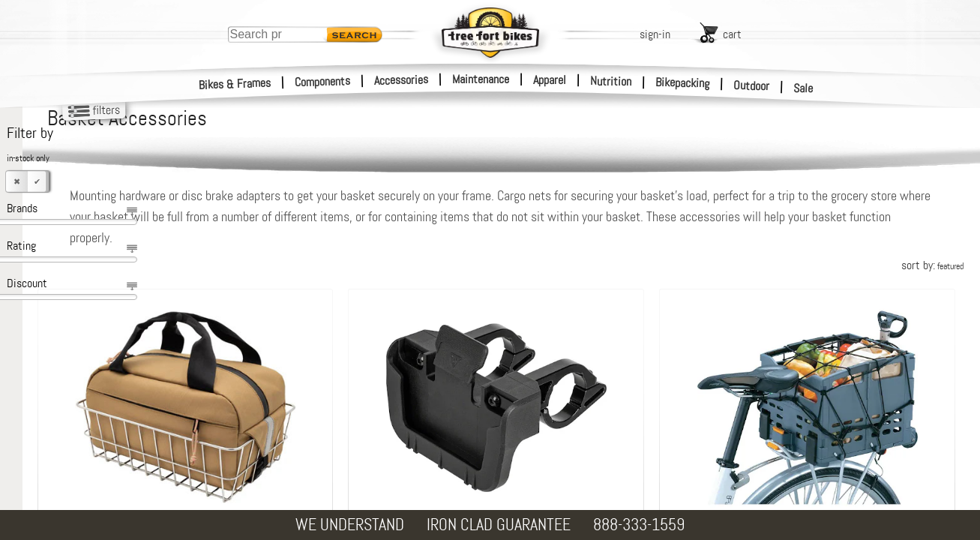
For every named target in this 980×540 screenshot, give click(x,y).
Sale (803, 88)
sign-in (655, 34)
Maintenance (481, 79)
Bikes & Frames (235, 84)
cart (732, 34)
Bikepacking (683, 83)
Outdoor (752, 85)
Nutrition (611, 81)
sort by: (932, 265)
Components (323, 81)
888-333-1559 (639, 525)
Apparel (550, 80)
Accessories (401, 80)
